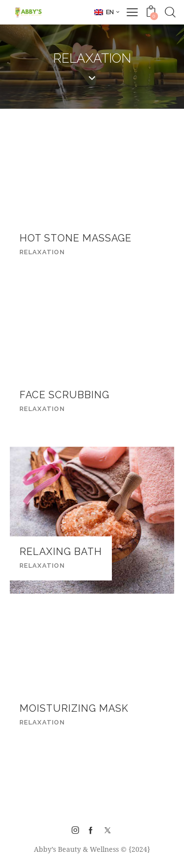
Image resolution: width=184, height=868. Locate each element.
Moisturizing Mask (74, 709)
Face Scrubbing (65, 395)
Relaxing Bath (61, 552)
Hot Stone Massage (76, 238)
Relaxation (42, 252)
